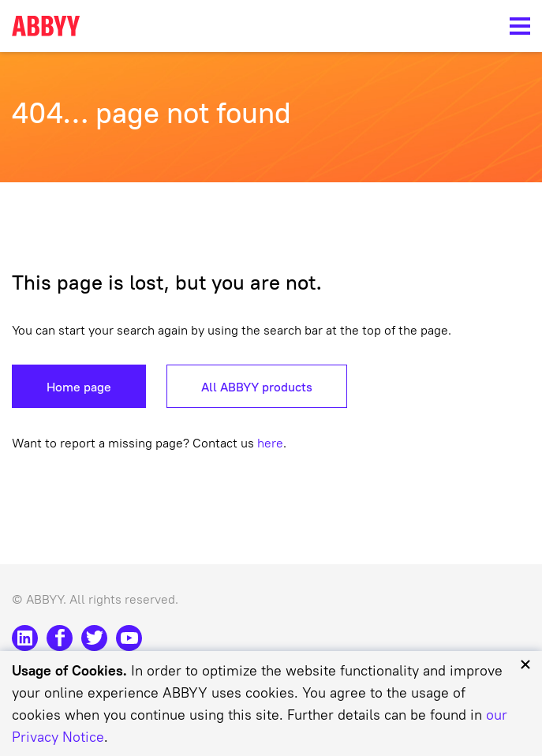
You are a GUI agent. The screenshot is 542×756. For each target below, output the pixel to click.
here (270, 443)
